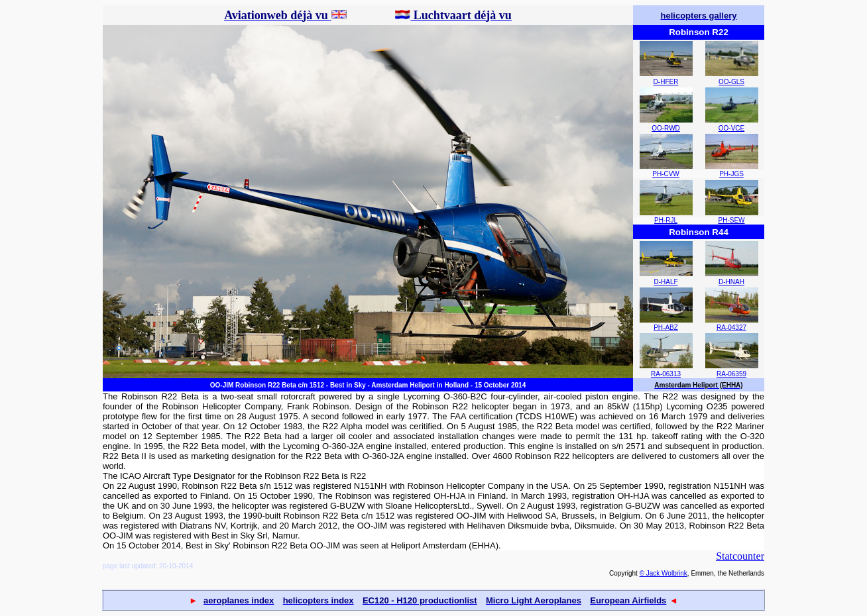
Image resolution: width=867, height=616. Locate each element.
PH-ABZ (666, 328)
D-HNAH (731, 282)
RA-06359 (731, 374)
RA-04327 (731, 328)
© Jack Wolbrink (664, 573)
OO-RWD (666, 128)
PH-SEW (732, 220)
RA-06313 (666, 374)
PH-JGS (731, 174)
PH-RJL (666, 220)
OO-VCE (731, 128)
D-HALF (665, 282)
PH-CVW (666, 174)
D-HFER (666, 82)
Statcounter (740, 556)
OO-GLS (731, 82)
